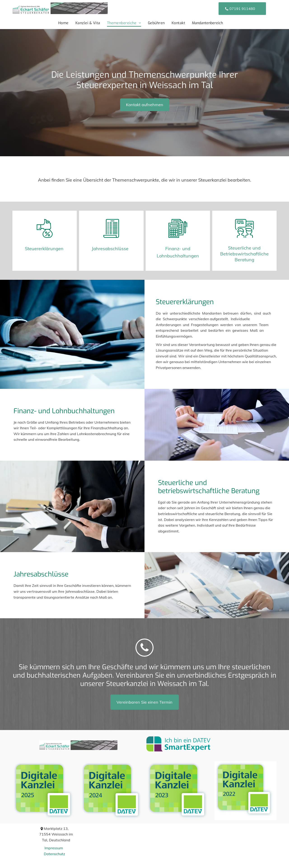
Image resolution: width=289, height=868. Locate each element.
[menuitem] (63, 23)
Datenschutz (54, 854)
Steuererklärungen (44, 248)
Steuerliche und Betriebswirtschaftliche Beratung (244, 254)
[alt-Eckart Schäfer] (144, 654)
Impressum (54, 848)
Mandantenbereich (207, 23)
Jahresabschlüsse (110, 248)
